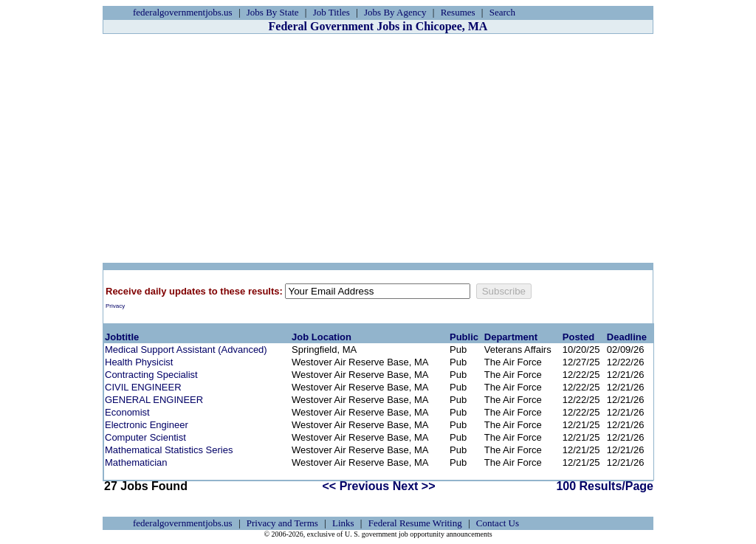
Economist (127, 412)
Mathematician (136, 462)
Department (511, 337)
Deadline (627, 337)
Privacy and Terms (282, 523)
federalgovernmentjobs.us (183, 12)
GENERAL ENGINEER (154, 400)
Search (502, 12)
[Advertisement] (378, 148)
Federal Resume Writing (415, 523)
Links (343, 523)
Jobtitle (122, 337)
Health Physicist (139, 362)
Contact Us (498, 523)
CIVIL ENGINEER (143, 387)
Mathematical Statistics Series (169, 450)
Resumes (458, 12)
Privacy (115, 306)
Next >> (414, 486)
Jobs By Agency (395, 12)
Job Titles (331, 12)
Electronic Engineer (147, 425)
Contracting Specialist (151, 375)
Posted (578, 337)
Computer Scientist (145, 437)
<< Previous (356, 486)
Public (464, 337)
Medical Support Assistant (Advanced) (186, 350)
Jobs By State (273, 12)
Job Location (322, 337)
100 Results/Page (605, 486)
